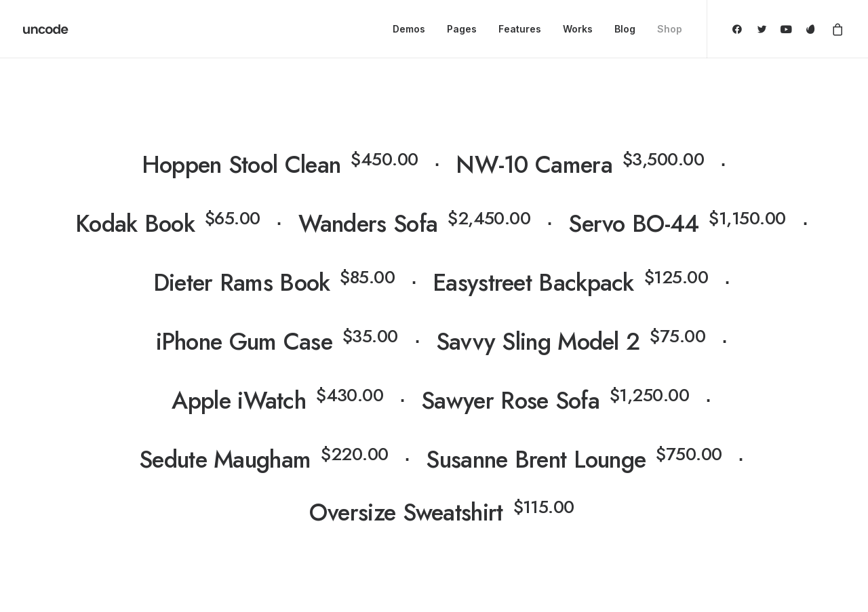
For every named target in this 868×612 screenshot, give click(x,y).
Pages (462, 29)
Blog (625, 29)
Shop (670, 29)
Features (520, 29)
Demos (409, 29)
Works (578, 29)
